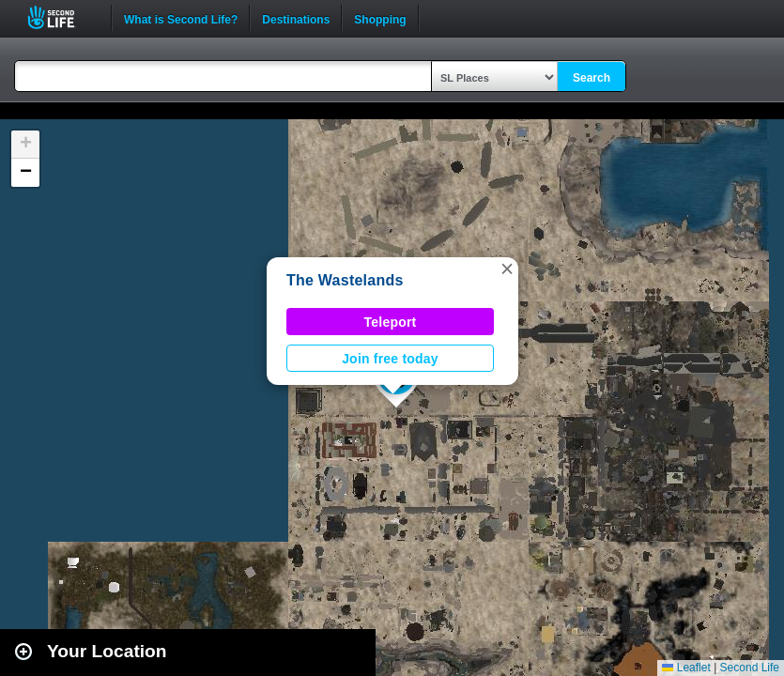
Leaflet (686, 668)
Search (592, 78)
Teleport (391, 322)
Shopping (380, 18)
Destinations (296, 18)
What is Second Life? (181, 18)
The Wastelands (345, 280)
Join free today (390, 359)
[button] (507, 269)
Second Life (61, 17)
